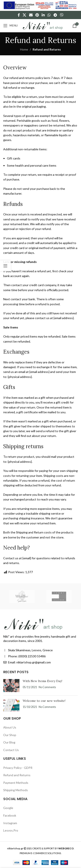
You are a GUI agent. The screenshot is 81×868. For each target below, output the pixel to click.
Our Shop (10, 735)
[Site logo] (43, 25)
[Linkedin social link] (43, 15)
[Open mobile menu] (10, 26)
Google (8, 808)
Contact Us (11, 750)
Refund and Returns (17, 775)
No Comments (47, 687)
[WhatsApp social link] (49, 15)
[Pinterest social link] (37, 15)
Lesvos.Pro (11, 830)
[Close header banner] (76, 5)
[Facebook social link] (19, 15)
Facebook (10, 815)
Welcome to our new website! (44, 701)
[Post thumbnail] (11, 686)
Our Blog (9, 742)
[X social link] (25, 15)
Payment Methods (16, 783)
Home (24, 49)
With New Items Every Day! (42, 681)
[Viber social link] (61, 15)
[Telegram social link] (55, 15)
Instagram (10, 823)
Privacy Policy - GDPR (18, 768)
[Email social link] (31, 15)
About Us (10, 727)
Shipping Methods (16, 790)
